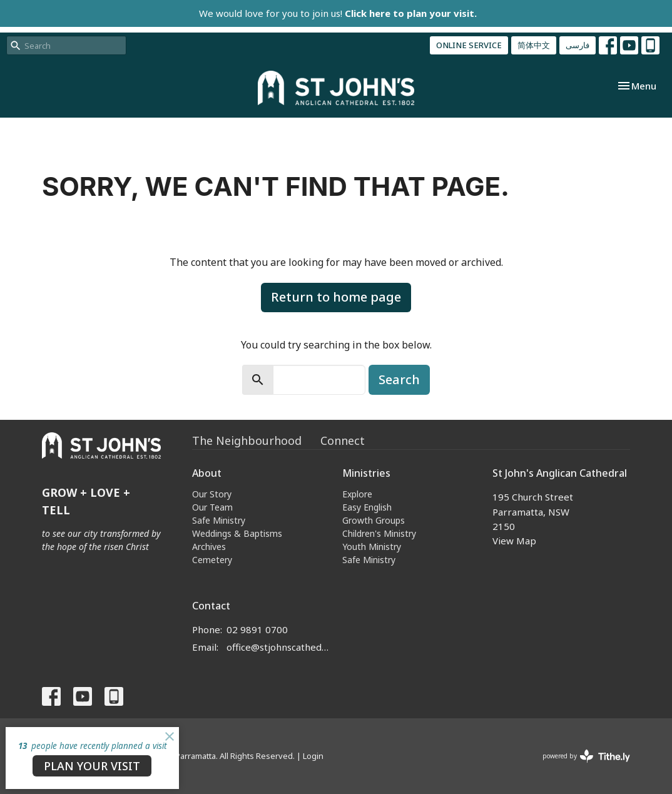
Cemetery (212, 560)
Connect (343, 440)
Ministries (366, 473)
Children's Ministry (379, 533)
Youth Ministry (372, 547)
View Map (514, 541)
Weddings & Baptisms (237, 533)
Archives (209, 547)
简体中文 (534, 45)
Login (313, 756)
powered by (586, 756)
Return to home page (336, 297)
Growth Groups (374, 520)
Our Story (212, 494)
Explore (357, 494)
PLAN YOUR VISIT (92, 766)
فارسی (578, 45)
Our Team (212, 507)
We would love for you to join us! (338, 13)
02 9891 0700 (257, 629)
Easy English (367, 507)
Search (399, 379)
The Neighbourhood (247, 440)
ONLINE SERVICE (469, 45)
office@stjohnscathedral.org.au (278, 647)
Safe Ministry (219, 520)
